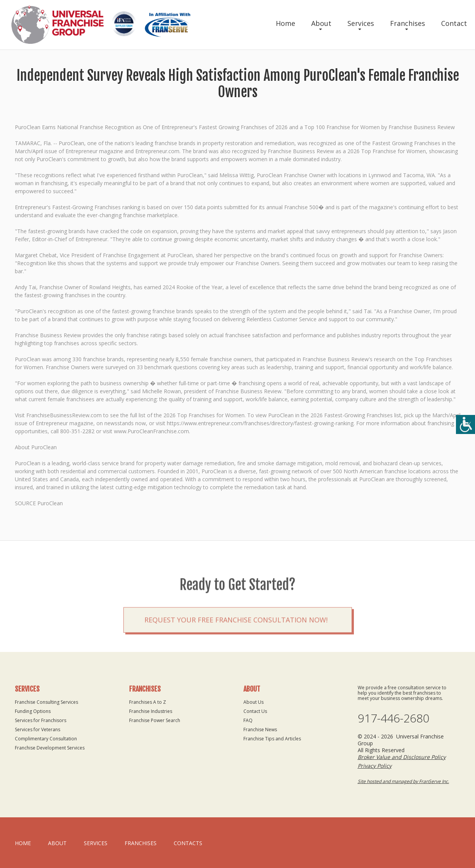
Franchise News (260, 729)
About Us (253, 702)
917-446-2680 (393, 718)
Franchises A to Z (148, 702)
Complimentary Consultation (46, 739)
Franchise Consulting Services (46, 702)
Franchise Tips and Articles (272, 739)
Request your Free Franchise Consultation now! (236, 639)
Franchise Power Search (155, 720)
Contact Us (255, 711)
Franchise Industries (151, 711)
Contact (454, 23)
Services (361, 23)
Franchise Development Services (50, 748)
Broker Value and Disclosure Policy (402, 757)
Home (285, 23)
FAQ (248, 720)
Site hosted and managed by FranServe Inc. (403, 781)
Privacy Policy (375, 766)
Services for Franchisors (41, 720)
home (23, 843)
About (321, 23)
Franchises (408, 23)
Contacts (188, 843)
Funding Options (33, 711)
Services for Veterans (38, 729)
